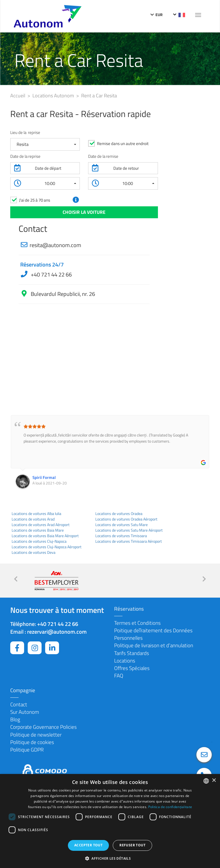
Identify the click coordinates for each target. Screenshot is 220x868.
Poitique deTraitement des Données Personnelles (153, 634)
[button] (45, 144)
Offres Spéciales (132, 668)
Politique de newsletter (36, 734)
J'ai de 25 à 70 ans (35, 200)
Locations (125, 660)
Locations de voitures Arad (33, 519)
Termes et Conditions (137, 623)
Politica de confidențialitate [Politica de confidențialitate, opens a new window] (170, 807)
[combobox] (206, 781)
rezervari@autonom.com (57, 632)
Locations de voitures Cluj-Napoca (39, 541)
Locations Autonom (54, 96)
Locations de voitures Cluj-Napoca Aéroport (47, 547)
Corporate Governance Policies (44, 727)
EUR (157, 15)
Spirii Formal (44, 477)
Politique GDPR (27, 749)
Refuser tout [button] (132, 845)
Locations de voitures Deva (34, 552)
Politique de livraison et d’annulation (154, 645)
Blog (15, 719)
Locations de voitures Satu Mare (121, 525)
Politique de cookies (32, 742)
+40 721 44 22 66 (51, 274)
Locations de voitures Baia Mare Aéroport (45, 536)
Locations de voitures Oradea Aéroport (126, 519)
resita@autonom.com (55, 245)
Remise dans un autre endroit (123, 144)
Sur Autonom (25, 712)
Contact (19, 704)
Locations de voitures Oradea (119, 514)
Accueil (18, 96)
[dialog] (110, 821)
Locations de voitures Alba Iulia (36, 514)
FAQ (119, 675)
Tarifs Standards (132, 653)
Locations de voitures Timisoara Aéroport (129, 541)
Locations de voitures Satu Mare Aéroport (129, 530)
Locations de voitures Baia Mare (38, 530)
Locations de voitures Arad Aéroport (41, 525)
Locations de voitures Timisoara (121, 536)
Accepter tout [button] (88, 845)
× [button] (214, 781)
